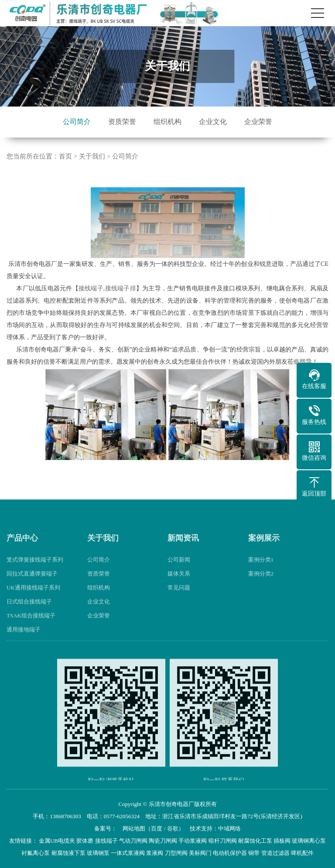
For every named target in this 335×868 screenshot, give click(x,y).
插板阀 (282, 841)
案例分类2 (261, 587)
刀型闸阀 (176, 853)
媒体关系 (179, 587)
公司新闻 (179, 573)
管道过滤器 (275, 853)
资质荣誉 (122, 122)
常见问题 (179, 601)
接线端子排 (120, 288)
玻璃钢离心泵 (309, 841)
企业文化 (213, 122)
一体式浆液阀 (128, 853)
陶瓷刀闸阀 (163, 841)
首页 (65, 156)
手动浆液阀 (193, 841)
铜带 (254, 853)
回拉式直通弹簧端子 (32, 587)
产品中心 (22, 551)
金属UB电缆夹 (57, 841)
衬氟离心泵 (36, 853)
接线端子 (91, 288)
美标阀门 (200, 853)
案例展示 (264, 551)
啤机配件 (302, 853)
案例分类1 (261, 573)
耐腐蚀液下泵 (68, 853)
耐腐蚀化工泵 (255, 841)
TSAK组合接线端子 (31, 629)
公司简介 (77, 122)
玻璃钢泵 (98, 853)
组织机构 (167, 122)
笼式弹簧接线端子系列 (35, 573)
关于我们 (92, 156)
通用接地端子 (24, 642)
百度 (157, 828)
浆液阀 (155, 853)
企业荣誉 (258, 122)
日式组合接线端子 (29, 615)
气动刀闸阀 (133, 841)
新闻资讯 (183, 551)
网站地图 (134, 828)
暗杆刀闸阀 (223, 841)
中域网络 (229, 828)
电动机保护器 (230, 853)
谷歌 (173, 828)
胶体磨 (85, 841)
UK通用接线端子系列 (33, 601)
